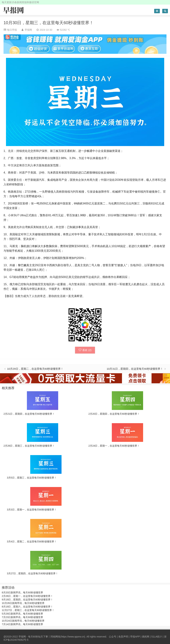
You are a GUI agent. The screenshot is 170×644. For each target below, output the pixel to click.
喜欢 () (85, 350)
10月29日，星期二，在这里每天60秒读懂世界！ (35, 369)
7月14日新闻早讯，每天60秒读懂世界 (22, 624)
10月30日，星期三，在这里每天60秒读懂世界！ (49, 23)
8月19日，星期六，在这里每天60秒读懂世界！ (27, 607)
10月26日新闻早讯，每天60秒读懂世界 (23, 603)
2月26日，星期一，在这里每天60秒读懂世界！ (27, 596)
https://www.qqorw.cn (73, 637)
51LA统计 (157, 637)
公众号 (113, 637)
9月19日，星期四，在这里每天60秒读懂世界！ (27, 600)
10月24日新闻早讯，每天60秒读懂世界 (23, 621)
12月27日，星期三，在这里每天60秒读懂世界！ (28, 610)
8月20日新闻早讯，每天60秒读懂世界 (22, 592)
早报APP (135, 637)
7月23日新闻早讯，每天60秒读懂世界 (22, 617)
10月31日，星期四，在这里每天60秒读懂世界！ (135, 369)
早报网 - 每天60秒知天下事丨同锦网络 (39, 637)
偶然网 (146, 637)
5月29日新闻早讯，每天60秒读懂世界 (22, 614)
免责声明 (123, 637)
